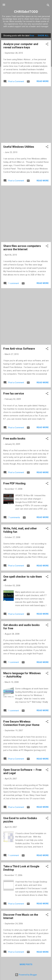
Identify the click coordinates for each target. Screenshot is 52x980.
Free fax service (14, 394)
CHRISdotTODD (26, 12)
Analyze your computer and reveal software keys (21, 46)
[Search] (48, 6)
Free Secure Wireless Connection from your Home (21, 723)
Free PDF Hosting (14, 483)
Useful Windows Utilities (19, 147)
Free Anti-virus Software (19, 349)
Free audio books (14, 439)
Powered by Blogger (26, 975)
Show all (43, 36)
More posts (26, 964)
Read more (43, 81)
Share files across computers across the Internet (22, 248)
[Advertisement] (26, 115)
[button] (47, 45)
